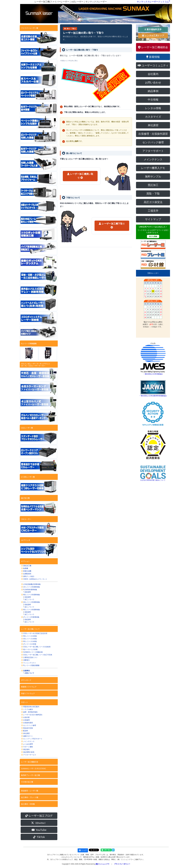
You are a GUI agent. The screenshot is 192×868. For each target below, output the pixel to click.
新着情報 (153, 57)
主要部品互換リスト (30, 657)
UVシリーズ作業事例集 (32, 587)
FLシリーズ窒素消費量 (31, 665)
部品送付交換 (28, 728)
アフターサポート (153, 151)
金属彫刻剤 (27, 574)
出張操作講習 (28, 723)
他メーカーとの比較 (30, 649)
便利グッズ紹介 (29, 576)
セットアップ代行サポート (33, 739)
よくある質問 (28, 744)
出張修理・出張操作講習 (153, 134)
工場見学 (153, 211)
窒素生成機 (27, 571)
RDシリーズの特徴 (30, 636)
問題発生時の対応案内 (31, 707)
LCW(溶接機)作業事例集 (32, 584)
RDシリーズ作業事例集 (32, 595)
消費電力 (26, 660)
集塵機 (26, 568)
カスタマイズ (153, 117)
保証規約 (26, 749)
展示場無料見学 (153, 29)
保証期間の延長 (29, 752)
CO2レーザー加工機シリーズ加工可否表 (38, 655)
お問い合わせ (153, 83)
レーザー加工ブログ (39, 816)
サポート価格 (28, 747)
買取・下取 (153, 194)
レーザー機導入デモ (153, 168)
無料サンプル (153, 177)
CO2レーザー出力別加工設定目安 (35, 633)
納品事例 (153, 91)
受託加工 (153, 185)
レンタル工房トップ (153, 36)
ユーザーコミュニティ (153, 65)
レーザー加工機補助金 (153, 47)
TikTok (39, 837)
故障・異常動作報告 (30, 712)
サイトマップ (153, 219)
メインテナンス (29, 741)
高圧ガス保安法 (153, 202)
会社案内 (153, 74)
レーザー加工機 (80, 176)
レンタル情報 (153, 108)
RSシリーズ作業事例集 (32, 610)
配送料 (26, 731)
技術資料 (28, 592)
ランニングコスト (30, 663)
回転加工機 (27, 566)
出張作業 (26, 717)
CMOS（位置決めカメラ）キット (35, 579)
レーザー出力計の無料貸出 (33, 715)
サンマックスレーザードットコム (153, 2)
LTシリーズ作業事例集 (31, 617)
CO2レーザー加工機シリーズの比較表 (37, 647)
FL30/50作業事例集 (30, 590)
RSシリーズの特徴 (30, 641)
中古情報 (153, 100)
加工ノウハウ (29, 599)
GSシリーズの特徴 (30, 639)
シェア (83, 850)
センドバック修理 (30, 725)
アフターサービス (30, 755)
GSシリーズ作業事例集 (32, 602)
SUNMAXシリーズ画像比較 (33, 652)
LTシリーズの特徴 (30, 644)
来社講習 (26, 733)
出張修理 (26, 720)
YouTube (39, 830)
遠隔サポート (28, 736)
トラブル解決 (28, 709)
